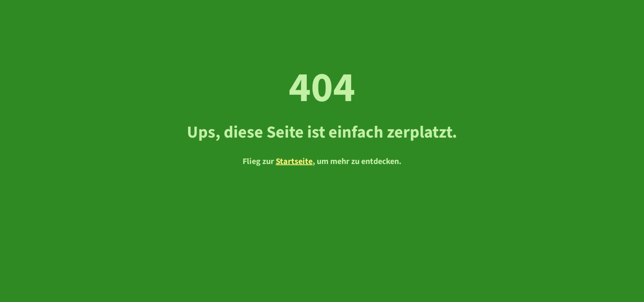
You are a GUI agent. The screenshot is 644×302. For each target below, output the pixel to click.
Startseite (294, 161)
